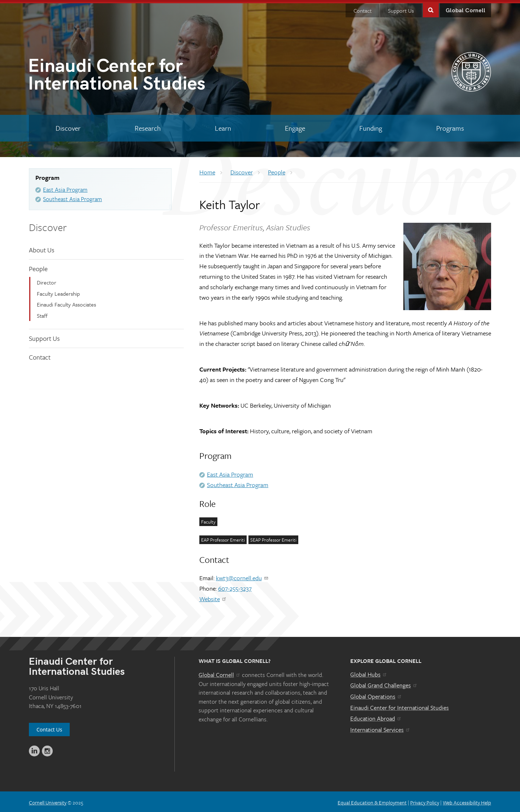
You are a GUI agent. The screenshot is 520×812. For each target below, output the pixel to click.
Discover (48, 225)
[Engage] (295, 126)
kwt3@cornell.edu (242, 576)
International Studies (144, 75)
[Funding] (371, 126)
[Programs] (450, 126)
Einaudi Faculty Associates (66, 303)
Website (213, 597)
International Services (380, 728)
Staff (42, 314)
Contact (363, 9)
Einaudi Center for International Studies (400, 706)
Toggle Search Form (431, 8)
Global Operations (376, 695)
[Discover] (68, 126)
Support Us (401, 9)
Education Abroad (376, 717)
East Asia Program (65, 188)
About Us (42, 248)
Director (47, 281)
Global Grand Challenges (384, 683)
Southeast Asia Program (72, 197)
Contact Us (49, 728)
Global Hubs (369, 673)
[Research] (148, 126)
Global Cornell (465, 9)
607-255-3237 (235, 587)
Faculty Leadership (58, 292)
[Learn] (223, 126)
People (38, 267)
